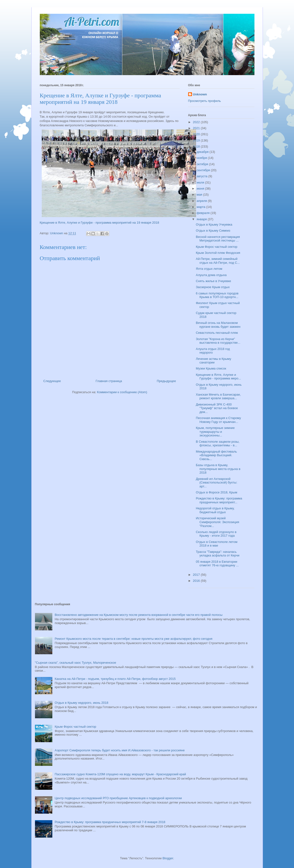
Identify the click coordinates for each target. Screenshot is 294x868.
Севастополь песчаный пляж (217, 333)
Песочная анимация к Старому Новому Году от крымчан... (218, 420)
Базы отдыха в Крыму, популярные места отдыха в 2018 (218, 469)
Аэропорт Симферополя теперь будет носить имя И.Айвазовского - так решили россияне (120, 750)
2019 (197, 140)
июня (201, 189)
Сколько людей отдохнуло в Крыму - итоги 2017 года (216, 534)
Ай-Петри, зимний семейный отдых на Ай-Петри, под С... (218, 261)
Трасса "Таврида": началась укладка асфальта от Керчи (218, 554)
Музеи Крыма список (211, 368)
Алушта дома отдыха (211, 275)
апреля (202, 201)
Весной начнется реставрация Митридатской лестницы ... (218, 239)
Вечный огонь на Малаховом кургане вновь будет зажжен (218, 325)
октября (203, 164)
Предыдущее (166, 381)
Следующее (52, 381)
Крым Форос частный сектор (217, 247)
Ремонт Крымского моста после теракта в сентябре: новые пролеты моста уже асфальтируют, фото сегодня (134, 639)
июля (201, 182)
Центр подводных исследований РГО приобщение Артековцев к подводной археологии (118, 798)
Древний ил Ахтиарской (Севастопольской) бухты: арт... (217, 483)
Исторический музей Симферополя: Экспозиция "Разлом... (218, 522)
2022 (197, 122)
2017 (197, 575)
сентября (204, 170)
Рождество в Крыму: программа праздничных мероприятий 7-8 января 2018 (110, 822)
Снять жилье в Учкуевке (213, 281)
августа (202, 176)
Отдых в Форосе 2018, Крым (216, 492)
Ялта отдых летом (209, 269)
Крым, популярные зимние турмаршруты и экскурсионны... (215, 432)
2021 (197, 128)
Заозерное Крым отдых (213, 287)
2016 (197, 581)
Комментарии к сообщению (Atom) (122, 392)
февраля (204, 213)
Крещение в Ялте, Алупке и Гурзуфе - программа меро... (218, 377)
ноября (202, 158)
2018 (197, 146)
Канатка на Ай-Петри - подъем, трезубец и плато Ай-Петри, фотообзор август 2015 (115, 679)
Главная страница (109, 381)
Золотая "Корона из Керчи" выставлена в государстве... (218, 341)
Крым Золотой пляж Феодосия (218, 253)
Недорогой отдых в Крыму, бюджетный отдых (215, 510)
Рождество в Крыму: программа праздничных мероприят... (219, 500)
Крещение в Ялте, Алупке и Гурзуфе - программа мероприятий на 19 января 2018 (99, 223)
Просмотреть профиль (205, 101)
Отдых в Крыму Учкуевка (214, 224)
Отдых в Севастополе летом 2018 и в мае (217, 544)
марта (201, 207)
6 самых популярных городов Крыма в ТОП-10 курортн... (217, 295)
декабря (203, 152)
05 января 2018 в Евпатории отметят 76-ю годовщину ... (217, 564)
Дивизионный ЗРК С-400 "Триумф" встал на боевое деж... (217, 408)
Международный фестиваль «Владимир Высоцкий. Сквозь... (216, 455)
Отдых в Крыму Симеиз (213, 231)
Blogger (168, 858)
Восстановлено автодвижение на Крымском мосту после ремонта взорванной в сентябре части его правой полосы (139, 615)
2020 (197, 134)
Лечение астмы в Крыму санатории (213, 361)
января (202, 219)
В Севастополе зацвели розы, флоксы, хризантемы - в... (218, 444)
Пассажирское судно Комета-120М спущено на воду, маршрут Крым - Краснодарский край (120, 774)
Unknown (200, 94)
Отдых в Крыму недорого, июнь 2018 (82, 703)
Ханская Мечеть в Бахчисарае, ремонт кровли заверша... (218, 396)
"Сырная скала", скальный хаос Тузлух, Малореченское (76, 663)
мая (200, 195)
